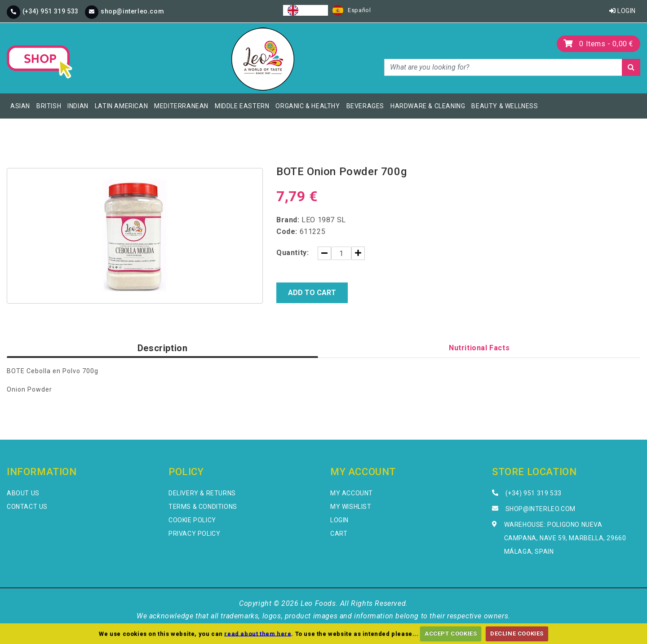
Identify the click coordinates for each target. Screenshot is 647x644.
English (306, 10)
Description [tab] (163, 348)
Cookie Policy (192, 520)
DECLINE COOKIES (517, 633)
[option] (352, 10)
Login (623, 11)
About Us (23, 493)
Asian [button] (20, 106)
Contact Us (27, 507)
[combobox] (306, 10)
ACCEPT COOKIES (451, 633)
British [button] (49, 106)
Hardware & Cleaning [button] (428, 106)
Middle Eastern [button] (242, 106)
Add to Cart (312, 293)
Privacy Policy (194, 534)
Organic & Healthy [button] (308, 106)
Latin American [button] (121, 106)
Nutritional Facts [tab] (479, 348)
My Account (352, 493)
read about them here (258, 633)
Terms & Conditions (203, 507)
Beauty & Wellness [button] (505, 106)
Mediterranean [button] (181, 106)
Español (352, 10)
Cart (339, 534)
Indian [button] (78, 106)
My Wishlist (351, 507)
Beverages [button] (365, 106)
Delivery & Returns (202, 493)
